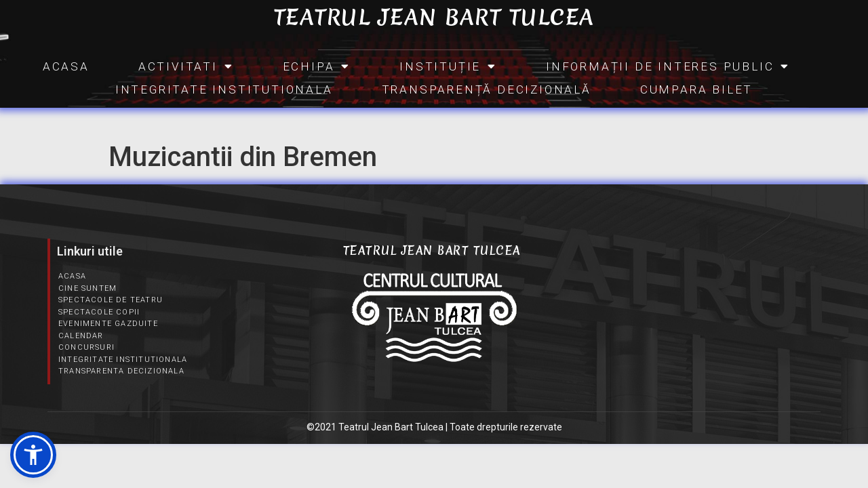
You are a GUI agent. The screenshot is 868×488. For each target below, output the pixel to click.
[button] (33, 455)
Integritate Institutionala (224, 89)
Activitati (186, 66)
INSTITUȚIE (448, 66)
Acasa (66, 66)
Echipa (317, 66)
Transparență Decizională (487, 89)
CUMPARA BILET (696, 89)
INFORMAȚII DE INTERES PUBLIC (668, 66)
